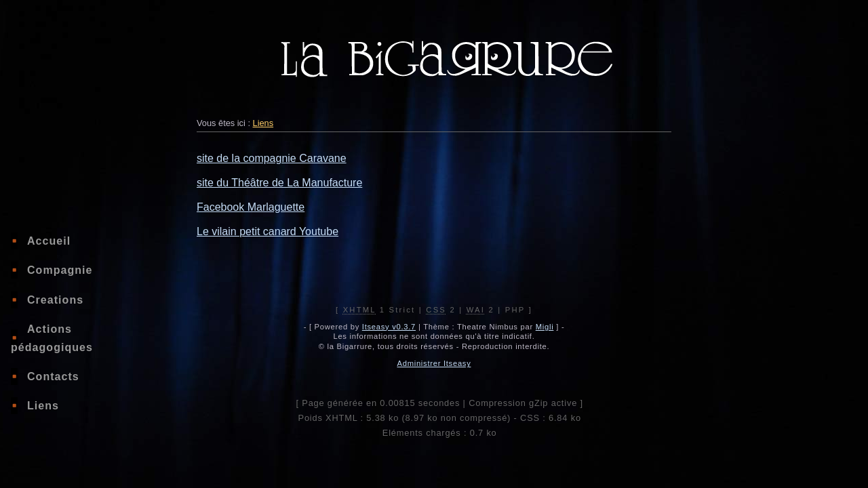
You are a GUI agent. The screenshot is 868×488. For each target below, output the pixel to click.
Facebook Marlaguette (251, 207)
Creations (55, 300)
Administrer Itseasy (434, 363)
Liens (43, 406)
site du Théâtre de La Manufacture (279, 183)
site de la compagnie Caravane (272, 158)
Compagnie (60, 270)
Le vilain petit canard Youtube (268, 231)
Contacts (53, 377)
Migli (545, 327)
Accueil (49, 241)
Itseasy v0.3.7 (389, 327)
